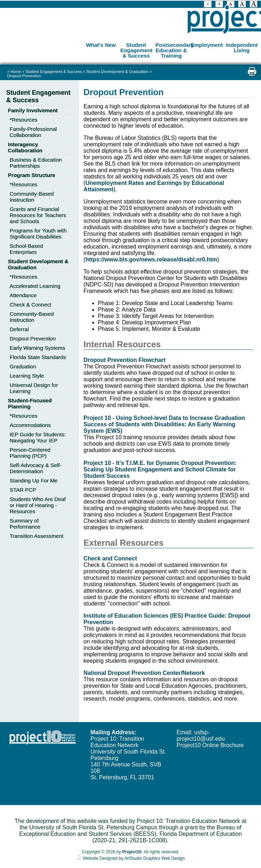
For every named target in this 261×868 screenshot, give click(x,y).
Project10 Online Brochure (210, 745)
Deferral (19, 329)
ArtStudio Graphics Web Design (154, 858)
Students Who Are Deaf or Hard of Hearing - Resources (38, 505)
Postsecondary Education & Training (172, 49)
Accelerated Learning (35, 286)
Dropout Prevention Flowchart (125, 360)
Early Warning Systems (37, 348)
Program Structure (32, 175)
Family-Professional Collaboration (33, 132)
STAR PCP (23, 490)
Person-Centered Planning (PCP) (30, 453)
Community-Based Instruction (32, 197)
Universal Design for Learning (34, 388)
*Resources (24, 120)
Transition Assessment (36, 536)
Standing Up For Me (34, 480)
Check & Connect (31, 305)
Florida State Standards (38, 357)
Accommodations (30, 425)
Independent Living (242, 46)
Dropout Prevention (24, 76)
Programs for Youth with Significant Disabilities (38, 234)
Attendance (23, 295)
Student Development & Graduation (118, 72)
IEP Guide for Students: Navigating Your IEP (38, 437)
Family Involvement (33, 110)
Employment (207, 44)
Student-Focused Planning (30, 403)
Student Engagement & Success (136, 49)
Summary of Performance (25, 524)
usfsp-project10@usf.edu (201, 735)
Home (16, 72)
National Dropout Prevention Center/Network (144, 673)
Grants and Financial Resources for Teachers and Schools (38, 215)
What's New (101, 44)
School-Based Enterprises (26, 249)
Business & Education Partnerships (36, 163)
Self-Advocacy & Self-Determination (36, 468)
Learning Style (27, 376)
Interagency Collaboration (25, 147)
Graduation (23, 366)
